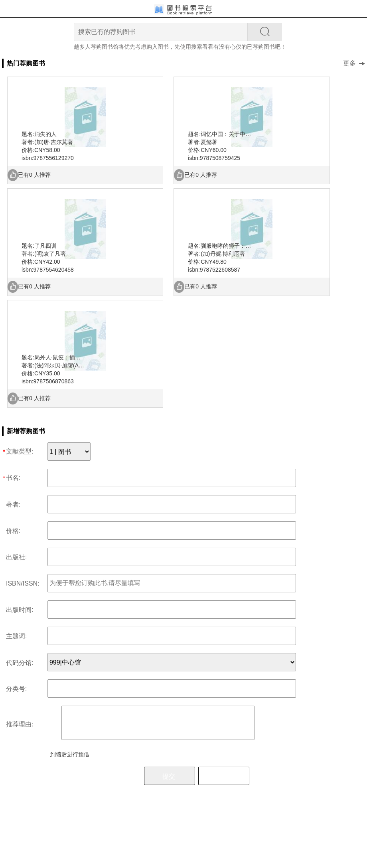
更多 (354, 63)
